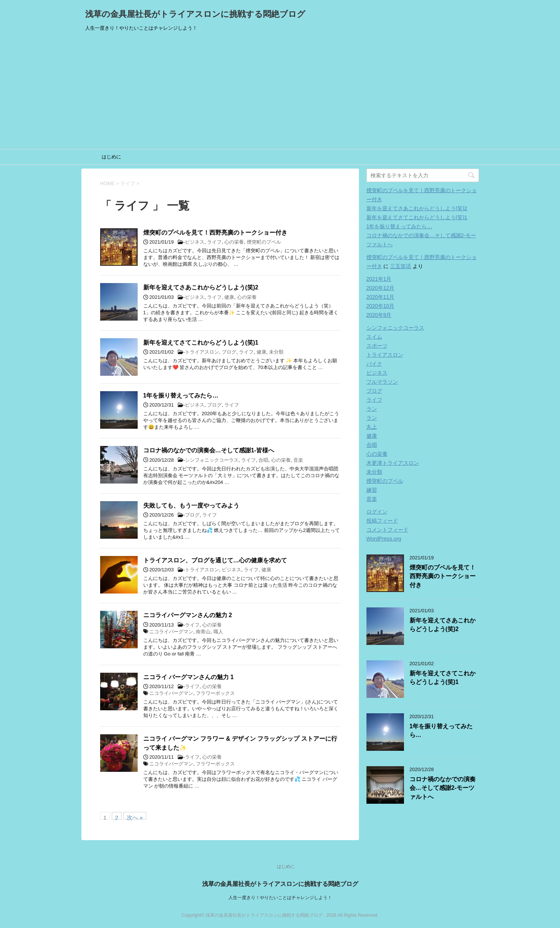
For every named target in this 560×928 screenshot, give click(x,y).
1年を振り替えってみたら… (181, 395)
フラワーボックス (215, 693)
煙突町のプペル (264, 242)
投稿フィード (382, 521)
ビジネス (195, 242)
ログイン (377, 512)
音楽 (298, 460)
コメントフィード (387, 530)
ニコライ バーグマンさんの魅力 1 (188, 677)
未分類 (276, 352)
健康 (229, 297)
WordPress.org (384, 539)
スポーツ (377, 346)
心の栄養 (234, 242)
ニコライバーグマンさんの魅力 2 (188, 615)
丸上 (372, 427)
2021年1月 (379, 279)
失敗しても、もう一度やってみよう (191, 505)
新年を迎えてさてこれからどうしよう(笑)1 (201, 343)
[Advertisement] (280, 93)
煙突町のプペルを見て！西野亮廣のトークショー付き (215, 233)
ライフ (214, 242)
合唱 (263, 460)
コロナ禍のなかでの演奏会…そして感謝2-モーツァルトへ (443, 788)
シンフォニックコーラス (212, 460)
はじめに (111, 157)
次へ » (135, 817)
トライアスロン (202, 352)
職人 (218, 632)
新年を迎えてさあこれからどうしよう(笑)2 (201, 287)
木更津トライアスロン (393, 463)
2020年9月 (379, 315)
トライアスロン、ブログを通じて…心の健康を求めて (215, 560)
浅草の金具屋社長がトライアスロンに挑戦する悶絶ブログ (195, 14)
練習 (372, 490)
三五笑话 (401, 266)
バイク (374, 364)
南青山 (203, 632)
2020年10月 (381, 306)
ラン (372, 409)
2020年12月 (381, 288)
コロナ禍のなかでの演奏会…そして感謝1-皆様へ (209, 450)
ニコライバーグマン (171, 632)
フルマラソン (382, 382)
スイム (374, 337)
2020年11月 (381, 297)
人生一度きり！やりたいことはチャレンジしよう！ (280, 898)
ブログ (229, 352)
